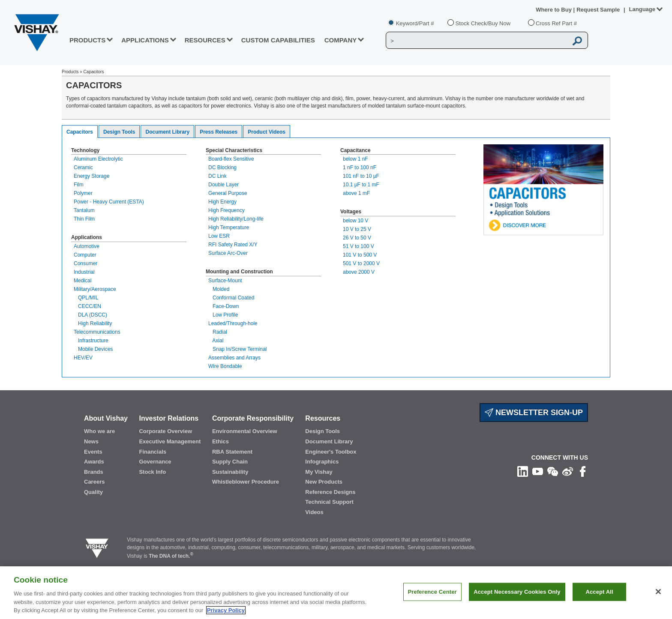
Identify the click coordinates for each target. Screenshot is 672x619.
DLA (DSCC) (90, 315)
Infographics (322, 462)
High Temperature (229, 227)
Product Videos (267, 132)
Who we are (99, 431)
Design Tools (119, 132)
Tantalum (84, 210)
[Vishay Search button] (578, 41)
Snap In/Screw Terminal (238, 349)
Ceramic (83, 167)
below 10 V (355, 221)
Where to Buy (554, 10)
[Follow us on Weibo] (568, 471)
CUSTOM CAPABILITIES (278, 40)
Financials (153, 452)
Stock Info (152, 472)
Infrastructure (91, 341)
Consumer (85, 263)
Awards (94, 462)
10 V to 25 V (357, 229)
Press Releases (219, 132)
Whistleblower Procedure (246, 482)
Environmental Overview (245, 431)
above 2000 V (359, 272)
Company (341, 40)
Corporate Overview (165, 431)
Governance (155, 462)
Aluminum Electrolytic (98, 159)
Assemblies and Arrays (234, 358)
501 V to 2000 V (361, 263)
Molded (219, 289)
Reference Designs (330, 492)
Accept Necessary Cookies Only (517, 592)
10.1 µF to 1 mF (361, 185)
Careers (94, 482)
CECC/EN (87, 306)
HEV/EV (83, 358)
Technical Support (329, 502)
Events (93, 452)
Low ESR (219, 236)
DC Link (217, 176)
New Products (324, 482)
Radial (218, 332)
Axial (216, 341)
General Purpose (228, 193)
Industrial (84, 272)
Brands (94, 472)
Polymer (83, 193)
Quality (93, 492)
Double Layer (223, 185)
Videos (314, 512)
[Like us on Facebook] (583, 471)
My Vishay (319, 472)
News (91, 441)
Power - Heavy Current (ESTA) (109, 202)
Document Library (167, 132)
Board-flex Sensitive (231, 159)
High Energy (222, 202)
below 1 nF (355, 159)
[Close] (658, 592)
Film (79, 185)
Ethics (220, 441)
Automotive (87, 246)
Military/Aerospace (95, 289)
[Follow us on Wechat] (553, 471)
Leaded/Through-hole (233, 323)
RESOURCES (205, 40)
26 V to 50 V (357, 238)
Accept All (599, 592)
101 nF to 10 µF (361, 176)
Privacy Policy (226, 610)
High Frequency (226, 210)
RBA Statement (232, 452)
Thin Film (84, 219)
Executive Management (170, 441)
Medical (82, 281)
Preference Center (432, 592)
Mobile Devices (93, 349)
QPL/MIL (86, 298)
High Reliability (93, 323)
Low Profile (223, 315)
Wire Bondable (225, 366)
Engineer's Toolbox (331, 452)
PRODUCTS (87, 40)
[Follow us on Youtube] (538, 471)
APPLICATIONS (145, 40)
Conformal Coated (231, 298)
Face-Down (223, 306)
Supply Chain (230, 462)
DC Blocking (222, 167)
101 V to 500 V (360, 255)
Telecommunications (97, 332)
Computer (85, 255)
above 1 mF (356, 193)
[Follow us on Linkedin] (523, 471)
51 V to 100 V (358, 246)
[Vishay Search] (477, 41)
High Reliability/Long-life (236, 219)
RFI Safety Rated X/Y (233, 245)
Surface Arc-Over (228, 253)
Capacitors (80, 132)
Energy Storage (91, 176)
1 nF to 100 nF (360, 167)
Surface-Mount (225, 281)
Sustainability (230, 472)
